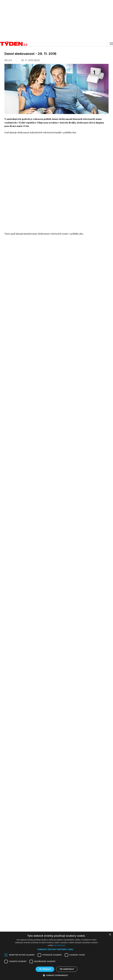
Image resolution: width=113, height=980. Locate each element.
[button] (57, 949)
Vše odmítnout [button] (67, 969)
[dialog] (57, 956)
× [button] (110, 935)
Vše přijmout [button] (45, 969)
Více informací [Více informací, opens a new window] (60, 945)
